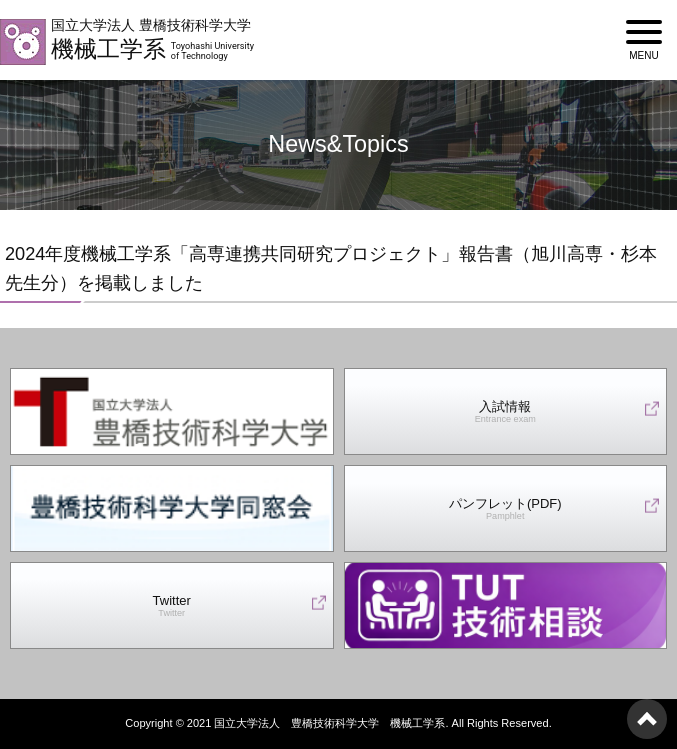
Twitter (172, 606)
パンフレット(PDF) (505, 509)
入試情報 (505, 412)
